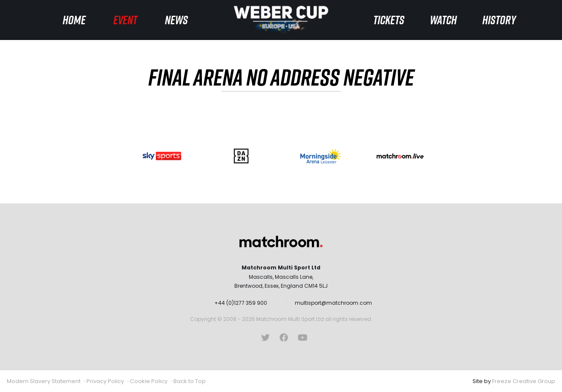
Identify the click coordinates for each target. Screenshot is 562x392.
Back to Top (190, 381)
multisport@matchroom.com (333, 303)
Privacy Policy (105, 381)
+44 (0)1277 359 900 (241, 303)
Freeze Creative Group (524, 381)
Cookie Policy (149, 381)
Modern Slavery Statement (44, 381)
